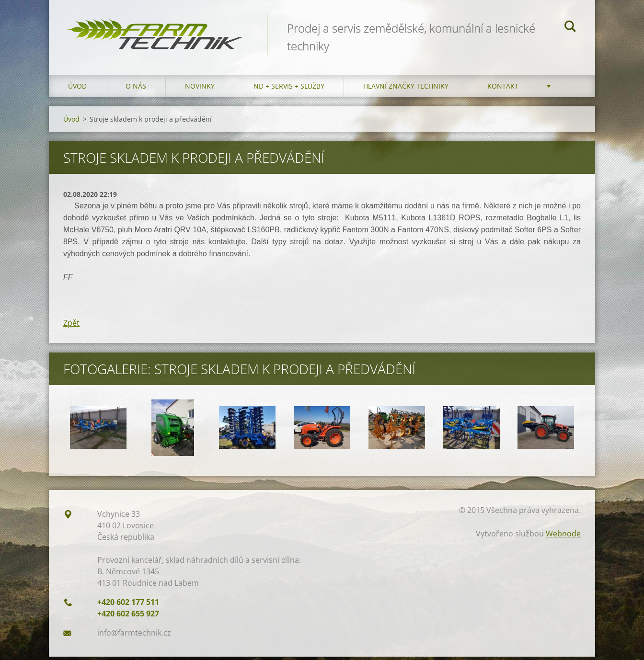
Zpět (71, 326)
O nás (136, 89)
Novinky (200, 89)
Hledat (570, 28)
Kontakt (503, 89)
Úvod (77, 89)
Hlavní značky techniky (406, 89)
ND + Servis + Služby (289, 89)
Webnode (563, 537)
